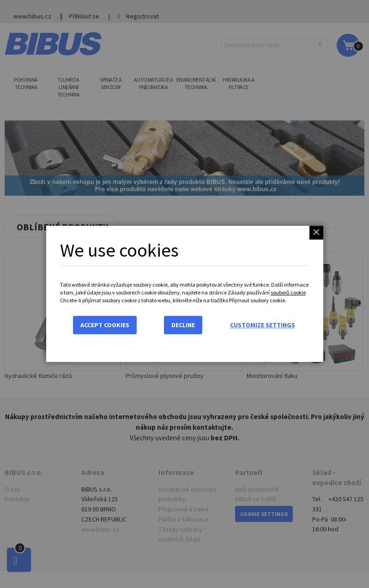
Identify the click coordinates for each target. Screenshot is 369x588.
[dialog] (184, 294)
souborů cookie (288, 292)
